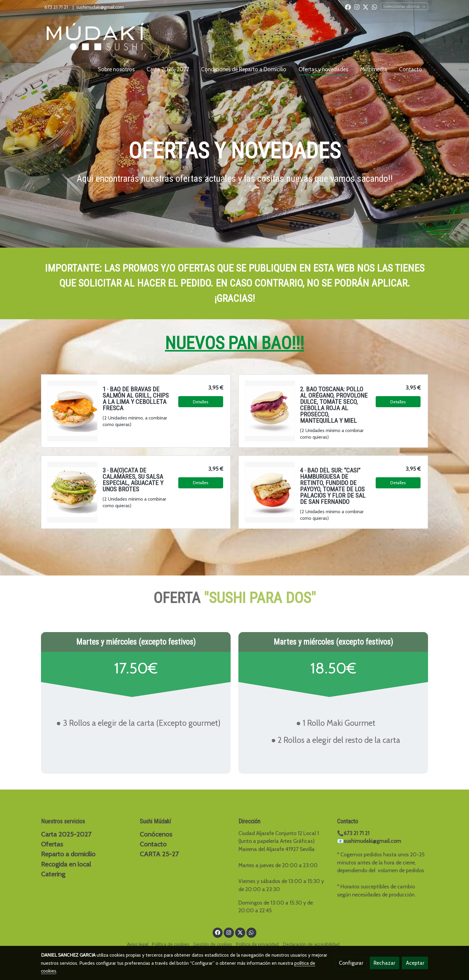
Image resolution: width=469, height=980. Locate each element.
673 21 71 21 (57, 7)
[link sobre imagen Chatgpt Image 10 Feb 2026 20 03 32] (270, 492)
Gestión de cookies (213, 944)
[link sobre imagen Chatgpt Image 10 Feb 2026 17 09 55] (72, 492)
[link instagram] (357, 7)
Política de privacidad (257, 944)
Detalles (201, 402)
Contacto (153, 844)
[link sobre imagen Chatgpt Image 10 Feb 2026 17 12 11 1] (72, 411)
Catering (53, 874)
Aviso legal (138, 944)
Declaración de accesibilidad (311, 944)
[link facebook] (348, 7)
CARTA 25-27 (159, 854)
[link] (96, 37)
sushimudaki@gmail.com (100, 7)
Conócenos (156, 834)
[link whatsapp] (374, 7)
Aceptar (415, 963)
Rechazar (384, 963)
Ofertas (52, 844)
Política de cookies (170, 944)
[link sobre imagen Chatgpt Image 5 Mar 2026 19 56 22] (270, 411)
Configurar (351, 963)
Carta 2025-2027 (66, 834)
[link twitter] (366, 7)
